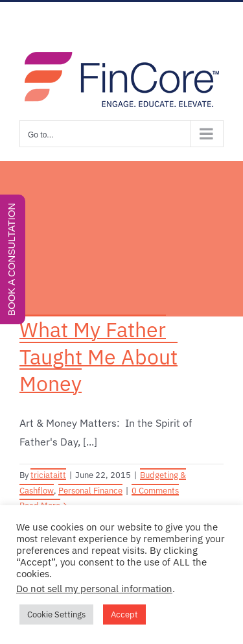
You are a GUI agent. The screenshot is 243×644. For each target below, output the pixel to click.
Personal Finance (90, 491)
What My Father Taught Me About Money (98, 356)
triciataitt (48, 475)
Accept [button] (124, 614)
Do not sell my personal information (94, 589)
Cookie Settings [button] (56, 614)
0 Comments (155, 491)
